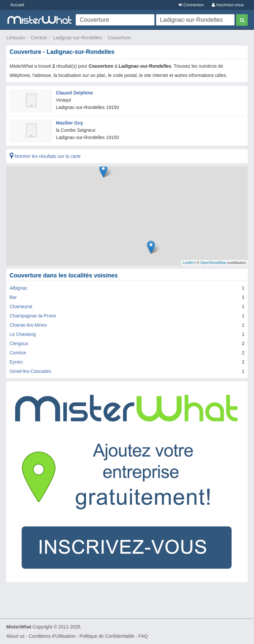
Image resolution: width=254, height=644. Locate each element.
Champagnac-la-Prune (33, 316)
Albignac (19, 288)
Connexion (191, 5)
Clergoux (19, 343)
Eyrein (16, 362)
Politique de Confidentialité (107, 636)
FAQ (143, 636)
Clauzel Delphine (74, 93)
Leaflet (188, 263)
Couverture (119, 38)
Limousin (16, 38)
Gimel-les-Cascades (30, 371)
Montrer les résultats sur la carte (45, 156)
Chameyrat (21, 306)
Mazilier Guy (69, 123)
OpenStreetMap (213, 263)
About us (15, 636)
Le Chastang (23, 334)
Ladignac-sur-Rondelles (77, 38)
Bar (13, 297)
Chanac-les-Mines (28, 325)
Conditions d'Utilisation (52, 636)
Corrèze (39, 38)
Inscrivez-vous (228, 5)
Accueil (17, 5)
